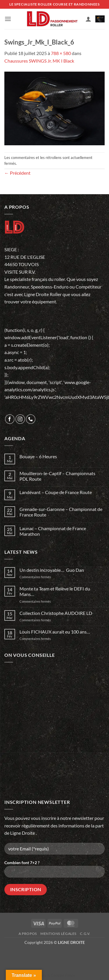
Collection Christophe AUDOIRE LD (56, 613)
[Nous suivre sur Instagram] (20, 419)
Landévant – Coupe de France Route (56, 492)
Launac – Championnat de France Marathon (53, 531)
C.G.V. (85, 934)
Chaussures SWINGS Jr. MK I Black (39, 61)
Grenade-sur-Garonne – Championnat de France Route (61, 512)
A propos (28, 934)
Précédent (17, 173)
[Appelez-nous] (31, 419)
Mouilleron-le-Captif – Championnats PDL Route (57, 476)
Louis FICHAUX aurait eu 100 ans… (55, 632)
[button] (8, 19)
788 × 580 (61, 53)
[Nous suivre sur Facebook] (10, 419)
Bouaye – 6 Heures (38, 456)
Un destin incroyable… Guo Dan (52, 570)
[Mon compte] (88, 19)
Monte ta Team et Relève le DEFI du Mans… (55, 591)
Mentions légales (58, 934)
